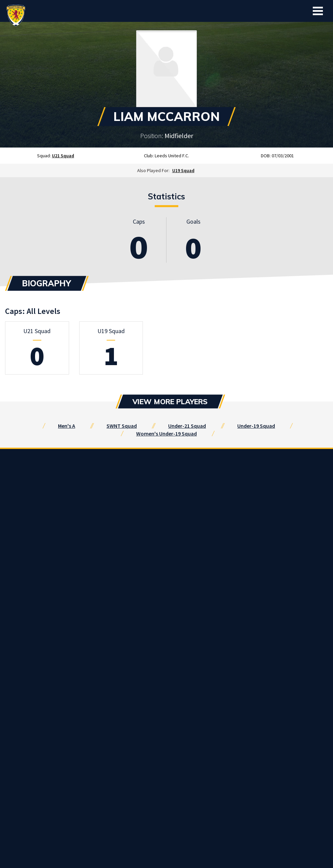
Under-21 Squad (187, 426)
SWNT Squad (122, 426)
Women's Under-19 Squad (166, 433)
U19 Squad (183, 170)
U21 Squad (63, 156)
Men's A (67, 426)
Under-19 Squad (256, 426)
